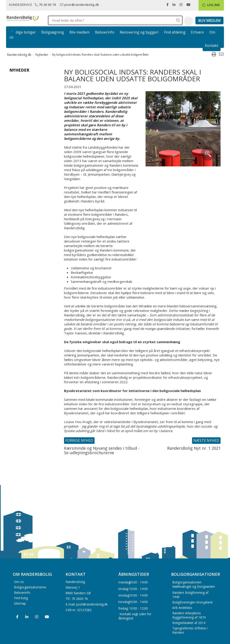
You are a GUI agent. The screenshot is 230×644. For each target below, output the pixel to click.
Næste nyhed (206, 440)
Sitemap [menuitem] (20, 603)
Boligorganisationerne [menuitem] (30, 587)
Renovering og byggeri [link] (139, 32)
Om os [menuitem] (19, 582)
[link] (46, 5)
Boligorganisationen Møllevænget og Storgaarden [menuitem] (194, 584)
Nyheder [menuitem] (42, 55)
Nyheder (19, 70)
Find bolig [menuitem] (21, 598)
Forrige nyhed (79, 440)
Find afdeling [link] (175, 32)
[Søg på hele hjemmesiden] (178, 20)
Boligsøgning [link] (53, 32)
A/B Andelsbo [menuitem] (182, 608)
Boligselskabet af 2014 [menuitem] (189, 623)
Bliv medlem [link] (80, 32)
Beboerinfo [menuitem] (22, 593)
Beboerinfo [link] (105, 32)
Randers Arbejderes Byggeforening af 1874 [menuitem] (189, 615)
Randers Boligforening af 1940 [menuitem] (190, 595)
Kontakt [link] (212, 45)
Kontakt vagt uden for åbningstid (135, 616)
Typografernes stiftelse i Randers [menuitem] (190, 630)
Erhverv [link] (197, 32)
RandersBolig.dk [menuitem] (19, 55)
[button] (189, 21)
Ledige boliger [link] (24, 32)
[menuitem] (214, 54)
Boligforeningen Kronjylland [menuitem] (192, 602)
